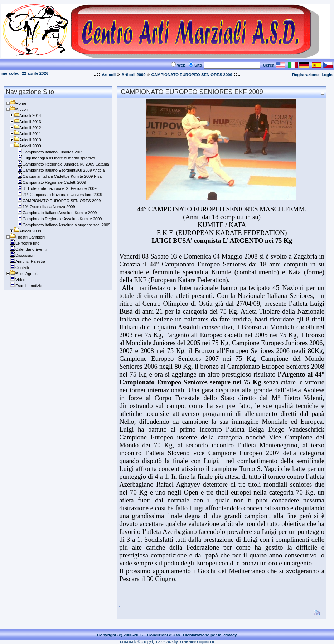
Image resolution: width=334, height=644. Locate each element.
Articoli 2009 (133, 75)
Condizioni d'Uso (164, 635)
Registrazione (305, 75)
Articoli (109, 75)
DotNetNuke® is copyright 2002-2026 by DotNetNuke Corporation (167, 642)
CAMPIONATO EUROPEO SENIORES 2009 (192, 75)
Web (181, 65)
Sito (198, 65)
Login (327, 75)
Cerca (269, 65)
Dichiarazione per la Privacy (210, 635)
